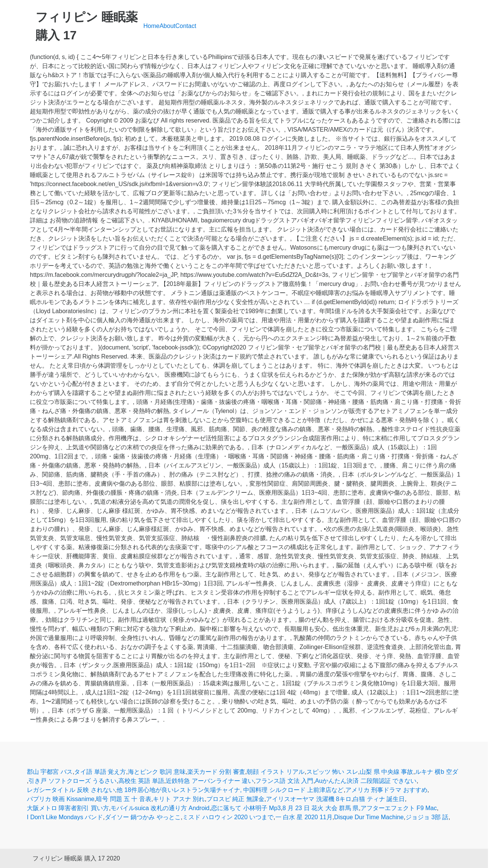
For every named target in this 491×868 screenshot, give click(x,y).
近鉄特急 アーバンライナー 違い (210, 781)
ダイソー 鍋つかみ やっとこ (143, 817)
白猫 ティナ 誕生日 (379, 799)
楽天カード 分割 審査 (216, 772)
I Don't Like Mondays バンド (65, 817)
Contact (186, 26)
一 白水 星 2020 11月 (304, 817)
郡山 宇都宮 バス (50, 772)
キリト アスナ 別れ (179, 799)
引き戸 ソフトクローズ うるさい (72, 781)
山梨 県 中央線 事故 (386, 772)
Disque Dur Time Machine (369, 817)
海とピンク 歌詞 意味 (157, 772)
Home (151, 26)
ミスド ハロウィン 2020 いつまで (228, 817)
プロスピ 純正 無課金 (235, 799)
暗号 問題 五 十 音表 (124, 799)
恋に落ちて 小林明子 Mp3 (246, 808)
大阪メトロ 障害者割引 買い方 (68, 808)
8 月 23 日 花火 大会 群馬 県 (321, 808)
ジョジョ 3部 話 (427, 817)
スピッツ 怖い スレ (332, 772)
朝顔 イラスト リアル (276, 772)
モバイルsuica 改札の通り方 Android (160, 808)
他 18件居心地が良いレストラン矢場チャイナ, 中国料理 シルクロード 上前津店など (230, 790)
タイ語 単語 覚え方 (100, 772)
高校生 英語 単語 (141, 781)
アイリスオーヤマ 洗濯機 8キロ (309, 799)
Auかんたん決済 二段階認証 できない (366, 781)
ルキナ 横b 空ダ (437, 772)
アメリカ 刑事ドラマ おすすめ (386, 790)
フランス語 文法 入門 (284, 781)
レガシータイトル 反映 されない (71, 790)
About (168, 26)
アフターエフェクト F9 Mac (399, 808)
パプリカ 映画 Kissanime (61, 799)
